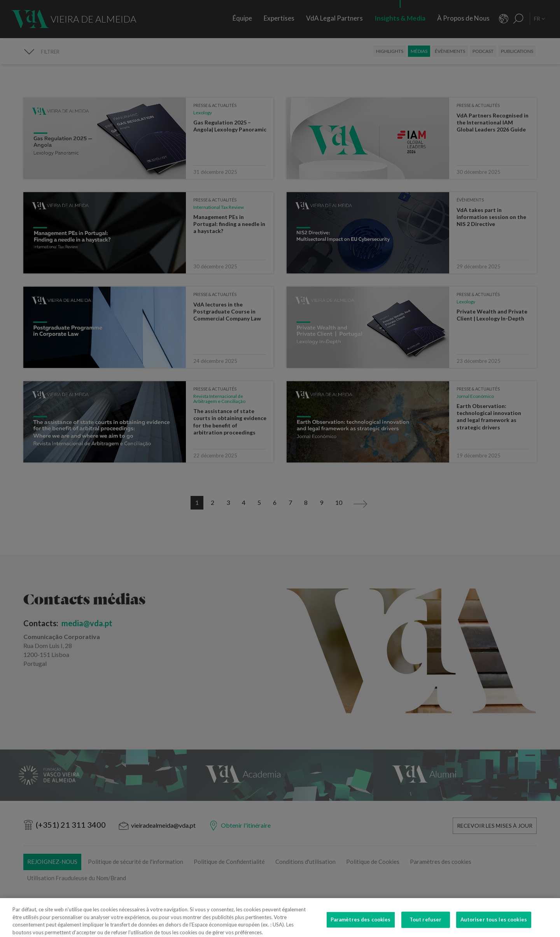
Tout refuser (426, 925)
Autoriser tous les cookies (494, 925)
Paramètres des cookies (361, 925)
